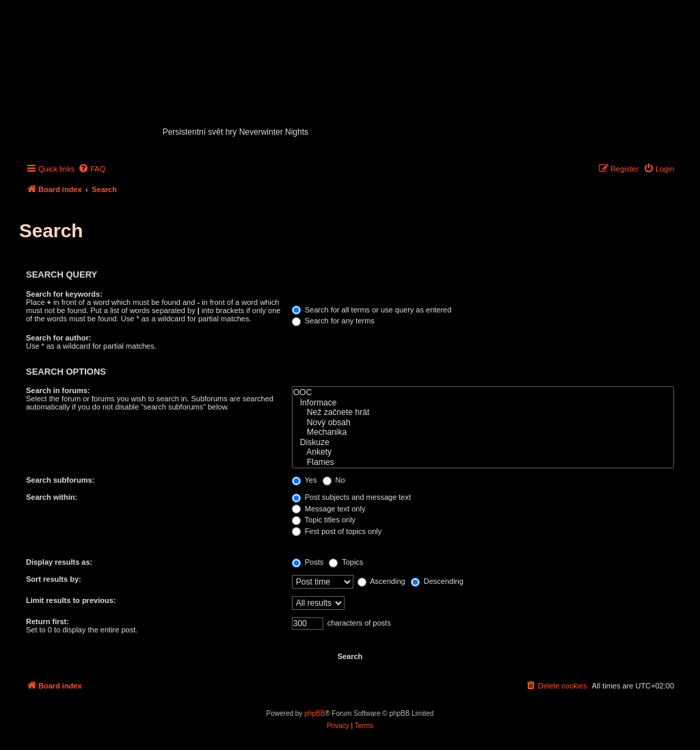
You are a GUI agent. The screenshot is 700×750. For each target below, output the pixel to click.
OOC (483, 393)
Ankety (483, 452)
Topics (346, 562)
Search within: (52, 497)
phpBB (314, 713)
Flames (483, 463)
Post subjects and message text (351, 497)
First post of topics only (337, 531)
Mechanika (483, 432)
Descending (437, 581)
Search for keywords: (64, 294)
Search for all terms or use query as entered (372, 310)
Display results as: (59, 562)
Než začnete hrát (483, 413)
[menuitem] (92, 169)
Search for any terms (333, 321)
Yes (305, 480)
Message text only (329, 509)
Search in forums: (58, 390)
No (334, 480)
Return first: (48, 621)
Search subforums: (60, 480)
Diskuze (483, 443)
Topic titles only (324, 520)
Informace (483, 403)
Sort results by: (54, 579)
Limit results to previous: (71, 600)
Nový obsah (483, 423)
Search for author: (58, 338)
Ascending (381, 581)
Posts (308, 562)
